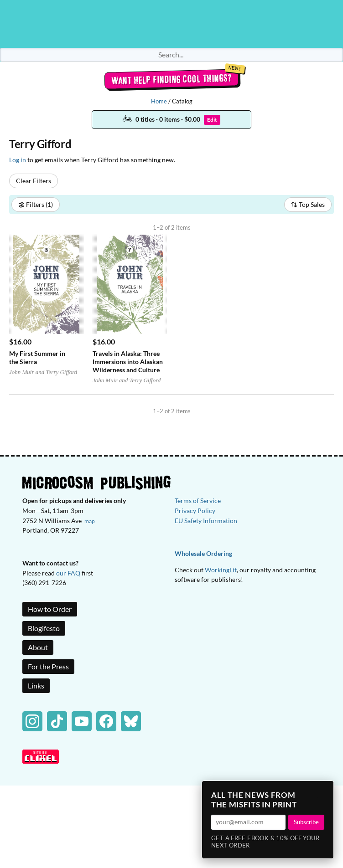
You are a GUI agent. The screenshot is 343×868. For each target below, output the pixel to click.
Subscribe (306, 822)
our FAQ (68, 573)
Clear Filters (34, 181)
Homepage (171, 24)
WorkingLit (221, 570)
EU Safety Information (206, 521)
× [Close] (324, 791)
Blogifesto (44, 628)
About (38, 647)
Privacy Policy (195, 511)
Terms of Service (198, 501)
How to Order (50, 609)
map (90, 521)
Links (36, 686)
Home (159, 101)
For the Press (48, 666)
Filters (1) (36, 204)
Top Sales (308, 204)
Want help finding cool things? (172, 79)
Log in (18, 160)
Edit (212, 120)
